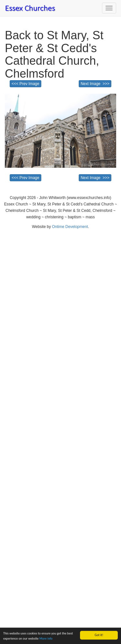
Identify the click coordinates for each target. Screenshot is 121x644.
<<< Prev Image (25, 84)
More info (46, 639)
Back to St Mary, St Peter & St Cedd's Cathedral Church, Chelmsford (54, 54)
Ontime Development (70, 227)
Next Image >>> (95, 84)
